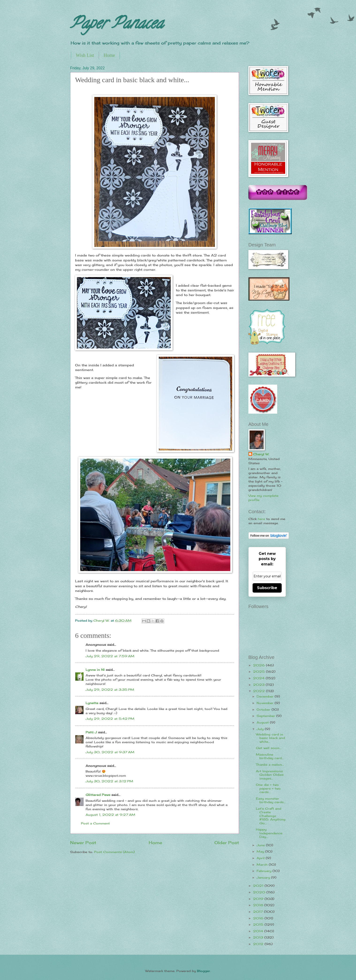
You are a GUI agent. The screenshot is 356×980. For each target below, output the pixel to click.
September (266, 716)
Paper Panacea (117, 25)
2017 (259, 912)
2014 (259, 931)
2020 (260, 892)
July (261, 729)
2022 (259, 691)
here (261, 519)
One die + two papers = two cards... (268, 788)
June (261, 845)
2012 (259, 944)
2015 (259, 924)
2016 (259, 918)
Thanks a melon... (270, 765)
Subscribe (267, 588)
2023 (259, 685)
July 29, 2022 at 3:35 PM (110, 690)
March (263, 865)
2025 (259, 672)
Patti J (91, 732)
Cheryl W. (261, 454)
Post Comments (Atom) (114, 852)
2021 (259, 886)
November (266, 703)
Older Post (227, 843)
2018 (259, 905)
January (264, 877)
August (263, 722)
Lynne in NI (95, 670)
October (264, 709)
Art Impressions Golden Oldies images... (270, 775)
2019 (259, 899)
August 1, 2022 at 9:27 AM (110, 815)
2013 (259, 937)
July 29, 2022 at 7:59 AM (110, 656)
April (261, 858)
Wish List (85, 55)
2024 (259, 678)
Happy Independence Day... (269, 833)
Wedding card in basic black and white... (270, 738)
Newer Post (83, 843)
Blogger (204, 971)
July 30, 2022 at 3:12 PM (109, 781)
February (265, 871)
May (261, 851)
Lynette (92, 703)
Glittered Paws (98, 795)
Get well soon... (269, 748)
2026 (259, 665)
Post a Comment (95, 823)
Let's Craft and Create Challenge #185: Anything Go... (271, 816)
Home (109, 55)
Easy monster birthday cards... (271, 800)
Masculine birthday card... (270, 756)
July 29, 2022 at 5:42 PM (110, 719)
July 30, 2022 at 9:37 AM (110, 752)
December (266, 696)
